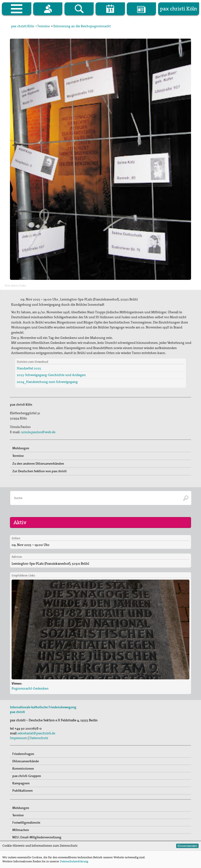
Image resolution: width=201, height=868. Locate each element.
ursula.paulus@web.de (38, 432)
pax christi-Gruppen (27, 776)
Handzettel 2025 (29, 368)
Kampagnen (21, 783)
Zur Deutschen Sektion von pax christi (39, 471)
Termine (43, 26)
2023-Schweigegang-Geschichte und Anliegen (51, 375)
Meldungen (21, 448)
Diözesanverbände (26, 761)
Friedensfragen (23, 754)
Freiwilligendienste (26, 823)
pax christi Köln (23, 26)
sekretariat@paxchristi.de (36, 733)
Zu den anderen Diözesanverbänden (38, 464)
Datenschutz (39, 738)
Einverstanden (187, 846)
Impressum (18, 738)
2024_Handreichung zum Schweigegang (47, 382)
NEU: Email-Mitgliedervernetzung (37, 837)
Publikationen (23, 791)
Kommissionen (23, 768)
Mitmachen (21, 830)
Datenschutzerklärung (74, 861)
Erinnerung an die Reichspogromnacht (82, 26)
